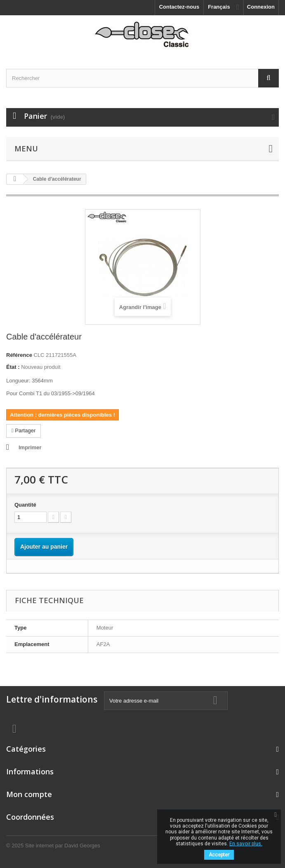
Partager (24, 430)
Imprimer (30, 447)
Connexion (261, 7)
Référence (19, 355)
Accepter (219, 855)
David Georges (82, 846)
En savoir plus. (246, 844)
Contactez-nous (179, 7)
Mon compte (29, 794)
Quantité (25, 505)
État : (13, 367)
